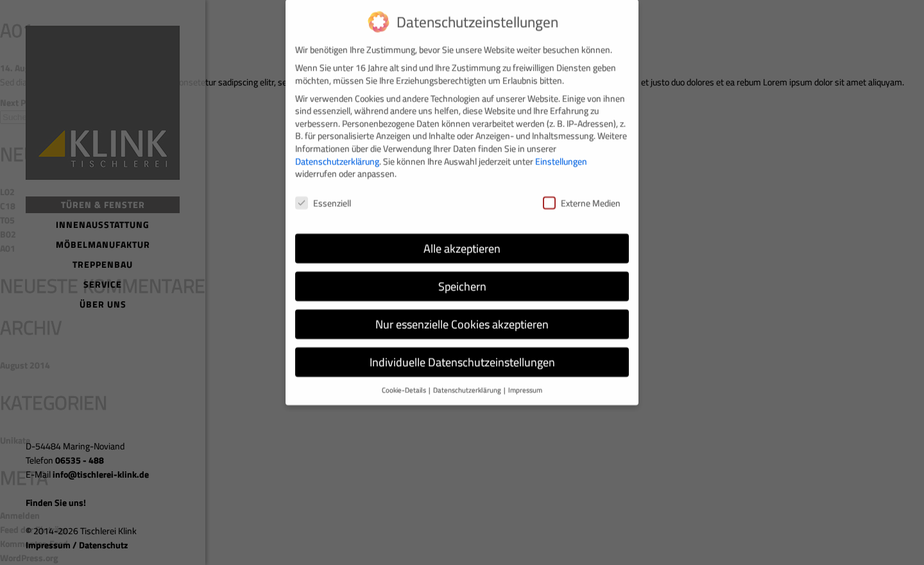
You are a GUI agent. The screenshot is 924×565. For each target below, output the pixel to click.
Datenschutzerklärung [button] (468, 382)
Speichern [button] (462, 278)
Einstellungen (561, 153)
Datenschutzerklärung (337, 153)
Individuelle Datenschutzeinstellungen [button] (462, 354)
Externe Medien (582, 195)
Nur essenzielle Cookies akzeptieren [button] (462, 316)
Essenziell (323, 195)
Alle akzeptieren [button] (462, 240)
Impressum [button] (525, 382)
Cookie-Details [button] (405, 382)
